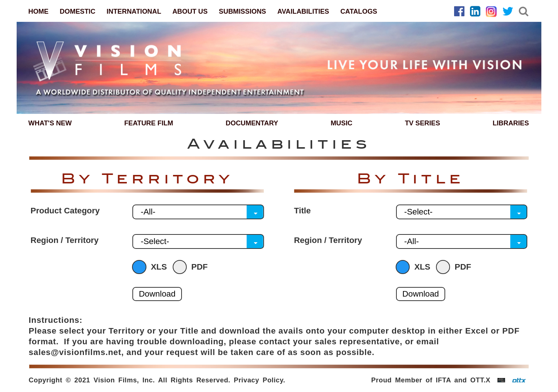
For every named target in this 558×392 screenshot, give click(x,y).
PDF (192, 267)
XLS (151, 267)
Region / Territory (65, 240)
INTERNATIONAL (134, 11)
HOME (39, 11)
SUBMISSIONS (243, 11)
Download (157, 294)
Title (302, 211)
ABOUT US (190, 11)
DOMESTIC (78, 11)
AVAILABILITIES (303, 11)
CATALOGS (359, 11)
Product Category (65, 211)
